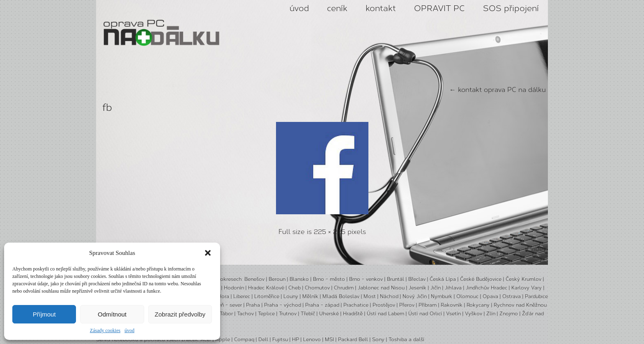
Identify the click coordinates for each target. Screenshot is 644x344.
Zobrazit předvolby (180, 314)
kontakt (381, 8)
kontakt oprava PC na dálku (498, 90)
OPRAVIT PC (439, 8)
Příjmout (44, 314)
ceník (337, 8)
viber (538, 249)
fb (107, 107)
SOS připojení (511, 8)
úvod (129, 330)
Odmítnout (112, 314)
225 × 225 (330, 232)
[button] (208, 253)
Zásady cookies (105, 330)
